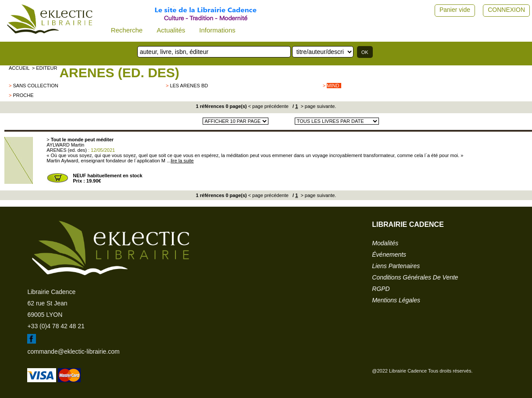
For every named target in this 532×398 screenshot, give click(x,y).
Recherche (127, 30)
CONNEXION (506, 10)
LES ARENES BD (189, 86)
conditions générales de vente (415, 277)
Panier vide (455, 10)
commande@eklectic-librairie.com (73, 351)
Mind (333, 86)
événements (389, 255)
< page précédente (268, 106)
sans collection (35, 86)
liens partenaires (396, 266)
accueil (19, 68)
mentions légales (396, 300)
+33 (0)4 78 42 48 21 (56, 326)
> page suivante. (318, 106)
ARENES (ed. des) (119, 73)
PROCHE (23, 95)
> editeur (45, 68)
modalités (385, 243)
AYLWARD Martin (65, 145)
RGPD (381, 289)
